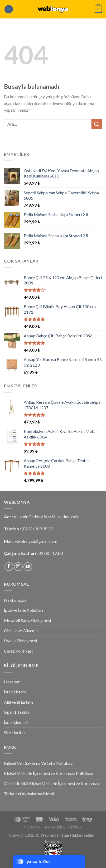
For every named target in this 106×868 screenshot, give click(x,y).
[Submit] (97, 124)
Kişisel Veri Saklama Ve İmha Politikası (39, 763)
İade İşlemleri (16, 722)
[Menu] (9, 9)
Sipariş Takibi (16, 712)
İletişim (75, 827)
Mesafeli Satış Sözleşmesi (27, 620)
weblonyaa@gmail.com (36, 541)
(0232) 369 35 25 (37, 529)
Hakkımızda (15, 600)
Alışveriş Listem (18, 702)
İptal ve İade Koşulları (23, 610)
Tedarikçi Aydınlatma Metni (29, 794)
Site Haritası (15, 733)
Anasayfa (32, 827)
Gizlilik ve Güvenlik (21, 631)
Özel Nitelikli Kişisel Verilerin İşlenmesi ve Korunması (52, 783)
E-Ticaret (53, 841)
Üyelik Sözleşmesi (20, 641)
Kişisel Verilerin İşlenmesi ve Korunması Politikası (49, 773)
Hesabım (12, 682)
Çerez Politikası (18, 651)
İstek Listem (15, 692)
